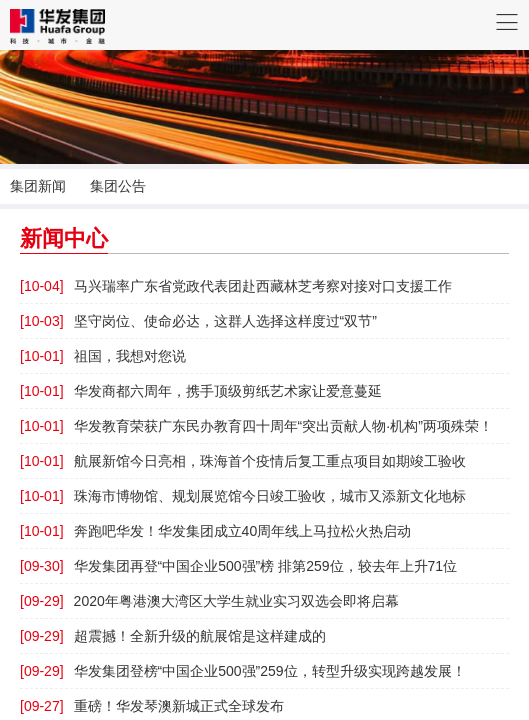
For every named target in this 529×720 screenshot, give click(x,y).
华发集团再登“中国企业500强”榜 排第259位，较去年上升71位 (238, 566)
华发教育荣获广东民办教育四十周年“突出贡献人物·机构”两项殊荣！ (256, 426)
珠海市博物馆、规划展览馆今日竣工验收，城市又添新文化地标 (243, 496)
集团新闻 (38, 186)
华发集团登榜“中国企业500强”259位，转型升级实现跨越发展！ (243, 671)
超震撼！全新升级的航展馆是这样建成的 (173, 636)
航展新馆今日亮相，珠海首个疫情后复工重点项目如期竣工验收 (243, 461)
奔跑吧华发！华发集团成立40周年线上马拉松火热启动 (215, 531)
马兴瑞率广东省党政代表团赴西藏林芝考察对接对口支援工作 (236, 286)
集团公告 (118, 186)
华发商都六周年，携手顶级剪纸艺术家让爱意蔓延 (201, 391)
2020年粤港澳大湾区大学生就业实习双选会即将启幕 (209, 601)
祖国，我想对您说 (103, 356)
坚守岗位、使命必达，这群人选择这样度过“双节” (198, 321)
